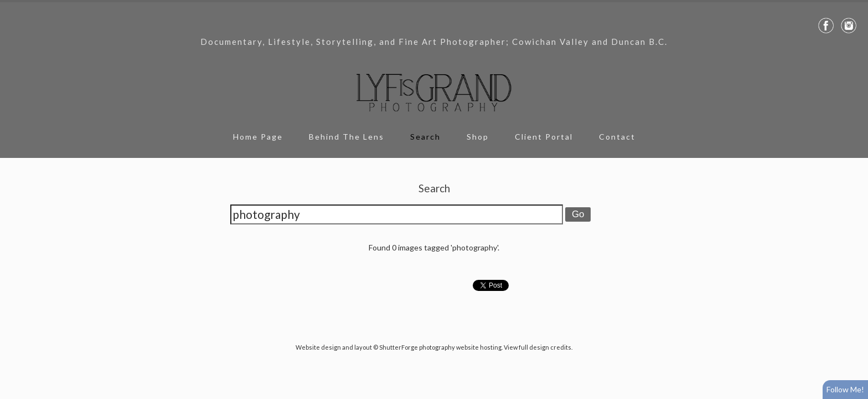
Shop (478, 137)
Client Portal (544, 137)
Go (578, 214)
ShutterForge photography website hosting (440, 347)
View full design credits (538, 347)
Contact (617, 137)
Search (425, 137)
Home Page (258, 137)
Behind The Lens (347, 137)
